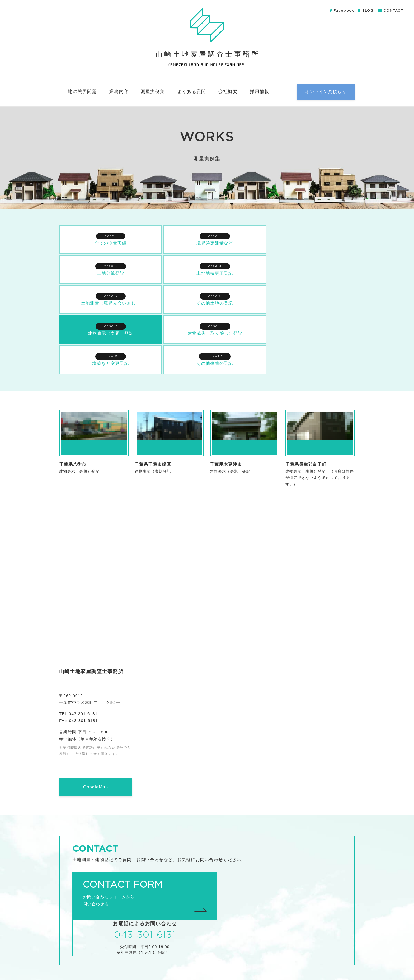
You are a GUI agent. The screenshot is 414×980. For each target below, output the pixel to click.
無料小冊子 (300, 964)
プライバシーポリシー (335, 964)
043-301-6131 (277, 862)
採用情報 (259, 92)
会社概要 (228, 92)
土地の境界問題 (80, 92)
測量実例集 (153, 92)
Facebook (342, 11)
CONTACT (391, 11)
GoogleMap (96, 756)
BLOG (366, 11)
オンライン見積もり (326, 92)
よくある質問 (192, 92)
